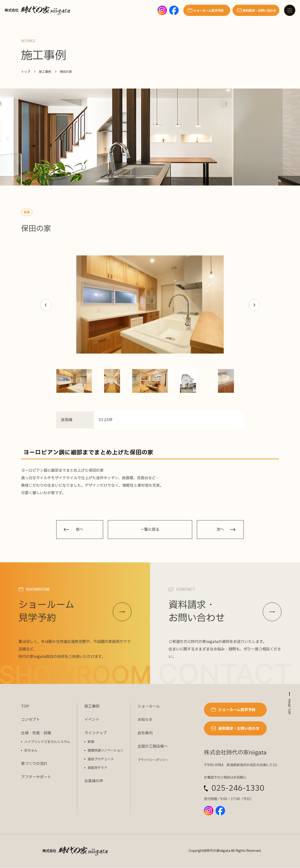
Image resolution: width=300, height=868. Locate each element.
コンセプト (30, 720)
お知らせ (145, 720)
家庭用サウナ (97, 768)
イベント (92, 720)
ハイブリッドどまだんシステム (47, 742)
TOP (25, 707)
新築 (91, 742)
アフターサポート (36, 777)
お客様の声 (94, 781)
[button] (46, 305)
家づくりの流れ (34, 764)
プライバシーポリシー (153, 760)
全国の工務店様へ (153, 747)
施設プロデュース (101, 759)
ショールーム (149, 707)
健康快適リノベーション (105, 751)
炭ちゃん (31, 751)
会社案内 (145, 733)
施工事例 (92, 707)
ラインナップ (96, 733)
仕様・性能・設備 (36, 733)
